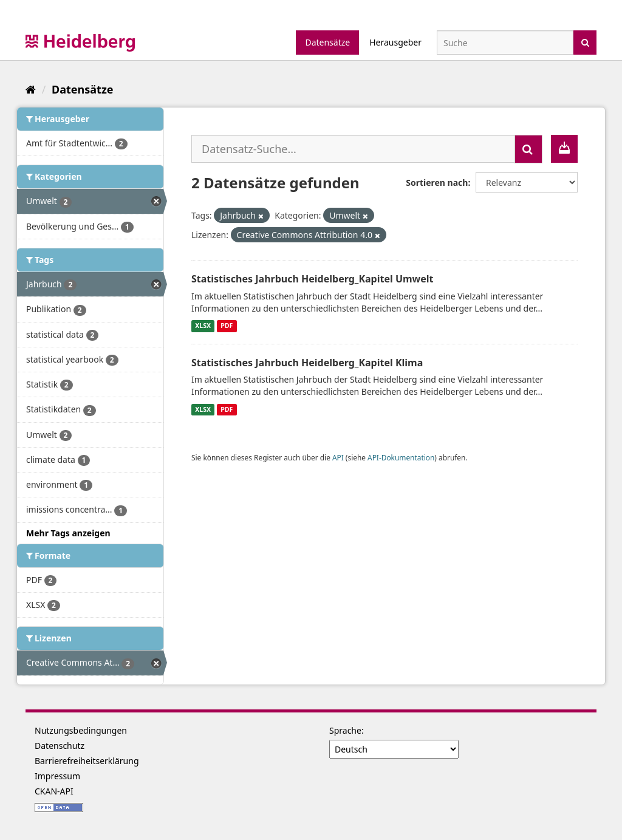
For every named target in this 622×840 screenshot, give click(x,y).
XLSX (203, 326)
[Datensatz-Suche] (505, 43)
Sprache (345, 730)
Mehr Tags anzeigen (68, 533)
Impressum (57, 776)
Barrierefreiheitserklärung (87, 761)
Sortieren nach (437, 183)
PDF (227, 326)
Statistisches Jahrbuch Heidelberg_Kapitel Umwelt (313, 279)
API (338, 457)
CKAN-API (54, 791)
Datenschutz (60, 746)
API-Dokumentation (401, 457)
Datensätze (327, 42)
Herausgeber (395, 42)
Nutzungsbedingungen (81, 730)
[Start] (31, 89)
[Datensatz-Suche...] (353, 149)
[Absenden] (585, 42)
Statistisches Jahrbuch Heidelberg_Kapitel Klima (307, 363)
